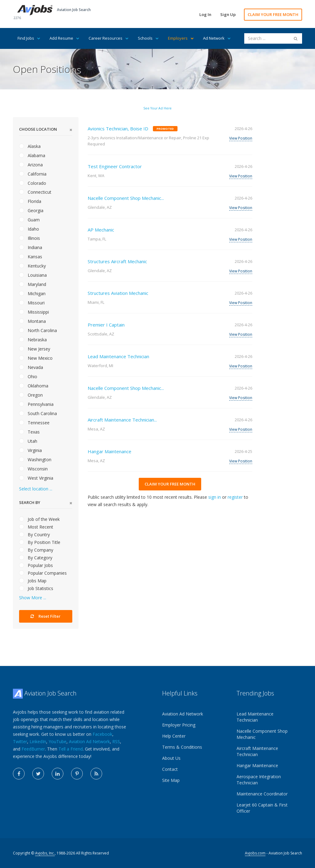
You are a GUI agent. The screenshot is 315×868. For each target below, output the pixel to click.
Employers (181, 38)
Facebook (102, 734)
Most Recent (36, 527)
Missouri (32, 303)
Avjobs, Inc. (45, 853)
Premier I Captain (106, 325)
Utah (28, 441)
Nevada (31, 367)
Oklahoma (34, 386)
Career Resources (109, 38)
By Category (36, 558)
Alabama (32, 155)
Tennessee (34, 423)
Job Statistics (36, 588)
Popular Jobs (36, 565)
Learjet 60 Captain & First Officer (262, 808)
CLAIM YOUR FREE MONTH (273, 14)
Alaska (30, 146)
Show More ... (33, 598)
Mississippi (34, 312)
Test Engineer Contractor (115, 166)
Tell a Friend (71, 749)
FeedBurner (33, 749)
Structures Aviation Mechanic (118, 293)
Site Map (171, 780)
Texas (29, 432)
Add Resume (64, 38)
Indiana (31, 247)
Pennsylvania (36, 404)
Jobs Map (33, 581)
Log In (205, 14)
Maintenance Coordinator (262, 794)
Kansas (31, 257)
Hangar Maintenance (110, 451)
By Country (34, 535)
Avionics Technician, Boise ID (118, 129)
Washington (35, 460)
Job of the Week (39, 519)
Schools (148, 38)
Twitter (20, 741)
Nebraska (33, 340)
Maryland (33, 284)
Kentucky (32, 266)
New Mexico (36, 358)
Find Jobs (29, 38)
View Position (241, 138)
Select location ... (36, 489)
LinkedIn (38, 741)
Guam (29, 220)
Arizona (31, 165)
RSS (116, 741)
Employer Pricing (179, 725)
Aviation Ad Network (89, 741)
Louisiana (33, 275)
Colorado (33, 183)
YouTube (58, 741)
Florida (30, 201)
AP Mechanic (101, 230)
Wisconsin (33, 469)
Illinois (30, 238)
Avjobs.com (255, 853)
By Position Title (40, 542)
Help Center (174, 736)
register (235, 497)
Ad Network (217, 38)
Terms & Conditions (182, 747)
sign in (215, 497)
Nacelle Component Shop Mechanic (262, 734)
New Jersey (35, 349)
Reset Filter (46, 616)
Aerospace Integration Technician (259, 780)
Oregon (31, 395)
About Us (171, 758)
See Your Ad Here (157, 108)
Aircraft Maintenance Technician (257, 751)
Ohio (28, 377)
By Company (36, 550)
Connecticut (35, 192)
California (33, 174)
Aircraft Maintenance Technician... (122, 420)
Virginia (30, 450)
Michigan (32, 293)
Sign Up (228, 14)
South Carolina (38, 413)
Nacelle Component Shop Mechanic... (126, 198)
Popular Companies (43, 573)
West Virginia (36, 478)
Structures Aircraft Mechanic (117, 261)
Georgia (31, 210)
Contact (170, 769)
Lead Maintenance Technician (118, 356)
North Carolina (38, 330)
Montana (32, 321)
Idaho (29, 229)
